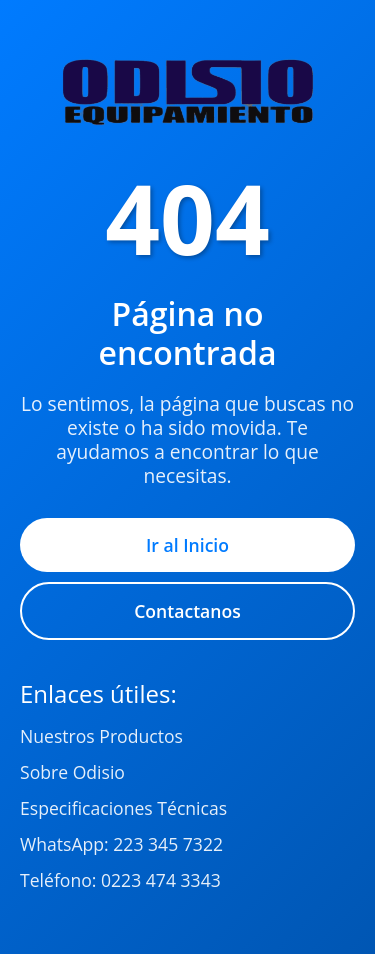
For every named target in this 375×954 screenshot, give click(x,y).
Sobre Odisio (72, 772)
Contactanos (187, 611)
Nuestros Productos (101, 736)
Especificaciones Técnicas (123, 808)
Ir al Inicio (187, 545)
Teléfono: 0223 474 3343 (120, 880)
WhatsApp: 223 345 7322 (121, 844)
